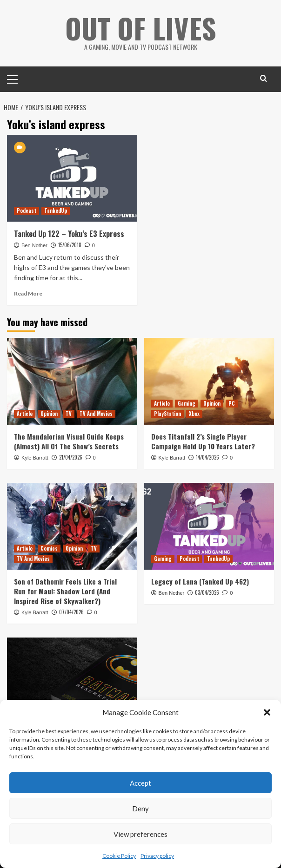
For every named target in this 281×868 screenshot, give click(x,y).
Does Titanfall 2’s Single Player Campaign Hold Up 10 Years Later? (203, 441)
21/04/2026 (71, 457)
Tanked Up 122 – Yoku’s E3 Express (69, 234)
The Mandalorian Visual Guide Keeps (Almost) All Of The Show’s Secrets (69, 441)
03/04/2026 (207, 592)
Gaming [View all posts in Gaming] (187, 403)
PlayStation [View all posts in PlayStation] (167, 414)
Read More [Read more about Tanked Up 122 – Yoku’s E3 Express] (28, 293)
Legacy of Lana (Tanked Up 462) (200, 581)
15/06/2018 (70, 245)
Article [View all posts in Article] (25, 414)
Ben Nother (34, 245)
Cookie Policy (119, 856)
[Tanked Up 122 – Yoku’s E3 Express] (72, 178)
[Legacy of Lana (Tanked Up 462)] (209, 526)
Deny (140, 809)
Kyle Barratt (35, 458)
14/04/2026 (207, 457)
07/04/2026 (71, 612)
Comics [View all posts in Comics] (49, 548)
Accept (140, 783)
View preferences (140, 834)
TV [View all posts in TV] (69, 414)
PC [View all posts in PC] (232, 403)
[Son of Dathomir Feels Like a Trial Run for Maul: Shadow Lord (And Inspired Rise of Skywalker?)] (72, 526)
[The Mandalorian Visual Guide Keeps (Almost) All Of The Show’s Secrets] (72, 381)
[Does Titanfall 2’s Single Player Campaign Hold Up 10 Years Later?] (209, 381)
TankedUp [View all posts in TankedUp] (56, 210)
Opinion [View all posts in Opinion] (49, 414)
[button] (267, 712)
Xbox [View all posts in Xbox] (194, 414)
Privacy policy (157, 856)
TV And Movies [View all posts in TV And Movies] (96, 414)
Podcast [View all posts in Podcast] (27, 210)
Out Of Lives (141, 28)
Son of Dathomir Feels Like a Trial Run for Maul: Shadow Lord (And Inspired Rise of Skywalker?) (65, 591)
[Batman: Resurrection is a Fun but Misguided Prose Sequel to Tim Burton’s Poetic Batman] (72, 681)
